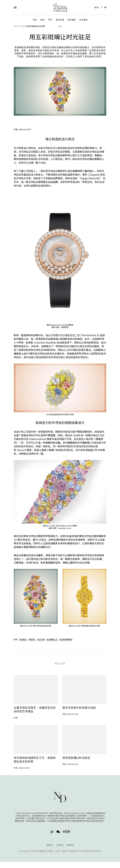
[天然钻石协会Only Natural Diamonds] (60, 7)
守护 (50, 20)
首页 (16, 26)
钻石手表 (41, 639)
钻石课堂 (83, 20)
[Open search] (98, 7)
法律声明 (60, 847)
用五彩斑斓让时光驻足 (36, 26)
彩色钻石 (23, 639)
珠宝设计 (32, 639)
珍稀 (42, 20)
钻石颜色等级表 (66, 639)
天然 (35, 20)
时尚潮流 (72, 20)
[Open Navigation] (21, 7)
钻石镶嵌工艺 (52, 639)
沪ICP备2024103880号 (91, 853)
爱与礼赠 (60, 20)
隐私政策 (70, 847)
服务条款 (50, 847)
